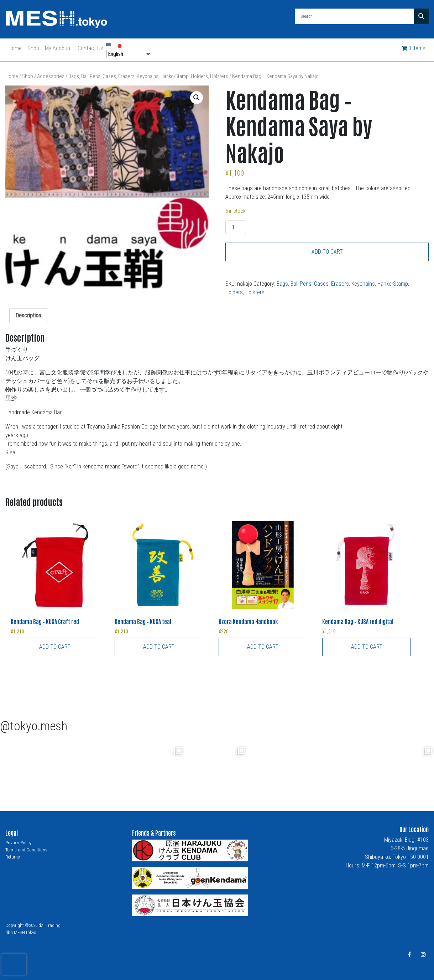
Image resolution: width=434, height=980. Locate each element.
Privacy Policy (19, 843)
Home (15, 48)
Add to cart (327, 252)
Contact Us (90, 48)
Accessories (51, 76)
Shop (33, 48)
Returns (13, 857)
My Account (58, 48)
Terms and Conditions (26, 850)
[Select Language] (129, 54)
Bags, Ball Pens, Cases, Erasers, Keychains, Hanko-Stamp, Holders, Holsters (148, 76)
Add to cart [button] (55, 647)
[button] (197, 98)
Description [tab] (28, 315)
